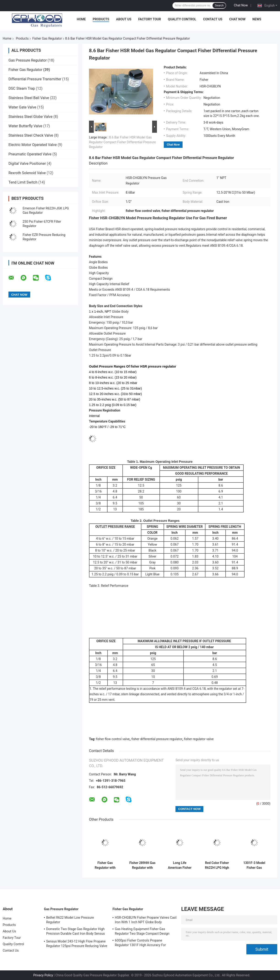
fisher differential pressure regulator (157, 739)
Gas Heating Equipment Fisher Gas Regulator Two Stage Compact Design (142, 931)
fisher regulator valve (199, 739)
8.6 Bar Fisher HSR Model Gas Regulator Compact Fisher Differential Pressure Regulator (122, 142)
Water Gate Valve (22, 107)
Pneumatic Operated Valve (30, 154)
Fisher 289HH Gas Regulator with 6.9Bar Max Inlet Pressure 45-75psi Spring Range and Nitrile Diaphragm (142, 865)
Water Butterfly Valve (25, 126)
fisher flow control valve (113, 739)
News (257, 19)
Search (219, 5)
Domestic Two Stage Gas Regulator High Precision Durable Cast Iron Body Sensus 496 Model (75, 932)
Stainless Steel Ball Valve (29, 98)
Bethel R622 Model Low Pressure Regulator (70, 920)
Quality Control (182, 19)
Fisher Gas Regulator (47, 38)
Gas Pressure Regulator (28, 60)
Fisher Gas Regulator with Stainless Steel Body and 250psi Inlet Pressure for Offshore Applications (105, 865)
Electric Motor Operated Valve (33, 145)
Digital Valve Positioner (27, 164)
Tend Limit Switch (23, 182)
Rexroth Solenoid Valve (27, 173)
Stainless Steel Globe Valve (31, 117)
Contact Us (213, 19)
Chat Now (241, 5)
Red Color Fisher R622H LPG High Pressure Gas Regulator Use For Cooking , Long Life (217, 865)
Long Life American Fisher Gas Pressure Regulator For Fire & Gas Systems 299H (180, 865)
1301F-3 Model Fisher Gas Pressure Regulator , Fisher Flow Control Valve (254, 865)
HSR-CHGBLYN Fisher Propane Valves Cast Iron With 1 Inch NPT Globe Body (146, 920)
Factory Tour (150, 19)
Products (101, 19)
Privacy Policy (43, 975)
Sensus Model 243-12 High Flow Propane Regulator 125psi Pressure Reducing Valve (77, 944)
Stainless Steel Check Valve (31, 135)
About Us (124, 19)
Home (81, 19)
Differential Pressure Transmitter (35, 79)
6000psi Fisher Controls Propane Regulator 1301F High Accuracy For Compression (140, 943)
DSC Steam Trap (22, 88)
